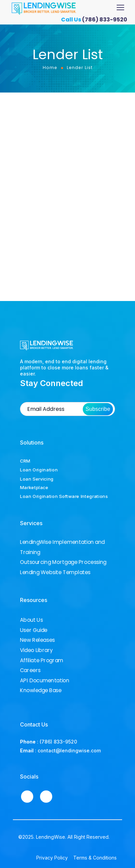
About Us (31, 620)
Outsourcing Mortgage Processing (63, 562)
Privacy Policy (52, 858)
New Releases (37, 640)
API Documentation (45, 681)
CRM (25, 461)
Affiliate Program (42, 660)
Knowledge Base (41, 690)
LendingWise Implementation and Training (62, 547)
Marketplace (34, 487)
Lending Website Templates (55, 572)
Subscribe (98, 409)
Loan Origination (39, 470)
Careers (30, 670)
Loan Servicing (37, 479)
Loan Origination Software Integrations (64, 496)
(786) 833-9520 (107, 20)
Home (50, 68)
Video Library (36, 650)
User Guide (34, 630)
